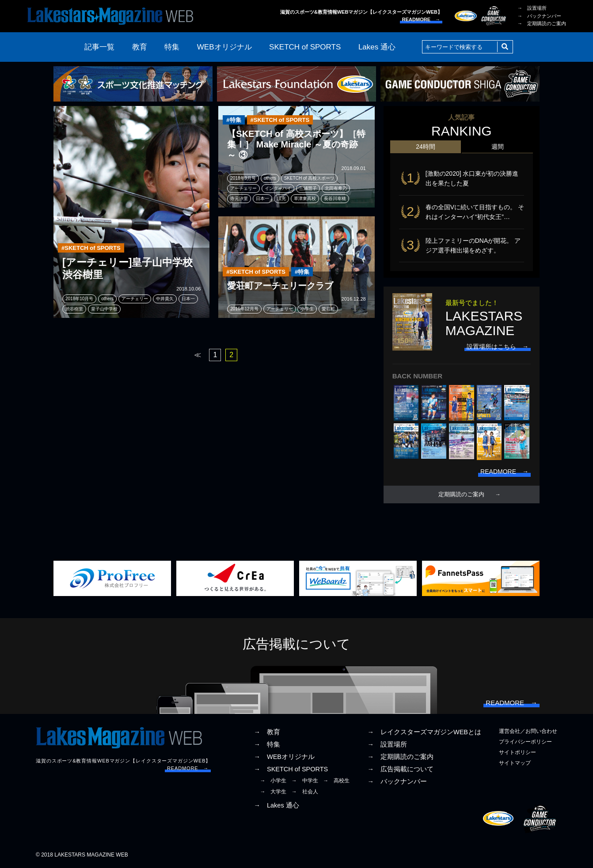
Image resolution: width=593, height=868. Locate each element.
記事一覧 (99, 47)
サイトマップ (515, 763)
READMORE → (421, 19)
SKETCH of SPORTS (305, 47)
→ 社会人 (305, 792)
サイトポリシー (517, 752)
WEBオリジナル (224, 47)
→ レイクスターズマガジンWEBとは (424, 732)
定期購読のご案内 (461, 494)
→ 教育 (267, 732)
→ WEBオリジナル (284, 757)
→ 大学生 (273, 792)
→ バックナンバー (539, 16)
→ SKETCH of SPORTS (291, 769)
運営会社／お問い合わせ (528, 731)
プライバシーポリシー (525, 742)
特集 (172, 47)
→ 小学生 (273, 781)
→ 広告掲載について (400, 769)
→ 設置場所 (532, 8)
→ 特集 (267, 744)
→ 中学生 (305, 781)
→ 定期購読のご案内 (542, 23)
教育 (140, 47)
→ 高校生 (336, 781)
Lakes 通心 (377, 47)
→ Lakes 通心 (276, 805)
